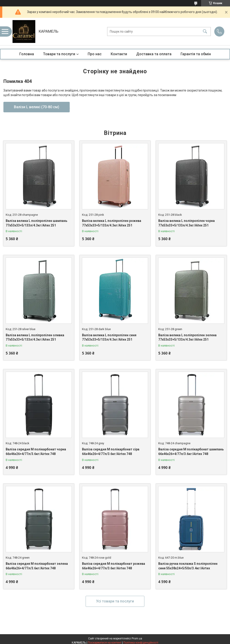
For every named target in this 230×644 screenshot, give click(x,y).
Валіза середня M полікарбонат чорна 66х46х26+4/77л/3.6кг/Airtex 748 (36, 452)
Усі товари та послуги (115, 601)
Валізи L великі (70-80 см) (37, 107)
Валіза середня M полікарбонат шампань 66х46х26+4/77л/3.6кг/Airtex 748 (191, 452)
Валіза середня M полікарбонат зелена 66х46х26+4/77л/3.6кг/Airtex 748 (37, 566)
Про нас (95, 54)
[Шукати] (205, 32)
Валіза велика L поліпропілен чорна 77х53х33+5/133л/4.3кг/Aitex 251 (187, 223)
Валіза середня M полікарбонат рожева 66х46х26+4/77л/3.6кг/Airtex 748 (114, 566)
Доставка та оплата (154, 54)
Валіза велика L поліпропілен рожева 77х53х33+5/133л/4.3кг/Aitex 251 (112, 223)
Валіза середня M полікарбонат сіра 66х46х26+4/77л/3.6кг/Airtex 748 (111, 452)
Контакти (119, 54)
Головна (27, 54)
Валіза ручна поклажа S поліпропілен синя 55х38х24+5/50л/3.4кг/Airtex (188, 566)
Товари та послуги (59, 54)
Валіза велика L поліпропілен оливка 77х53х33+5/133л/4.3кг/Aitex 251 (35, 337)
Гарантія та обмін (196, 54)
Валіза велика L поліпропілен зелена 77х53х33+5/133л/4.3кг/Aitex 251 (187, 337)
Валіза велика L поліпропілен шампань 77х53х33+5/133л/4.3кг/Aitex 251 (36, 223)
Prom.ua (137, 639)
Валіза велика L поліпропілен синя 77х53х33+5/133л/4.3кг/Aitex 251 (109, 337)
